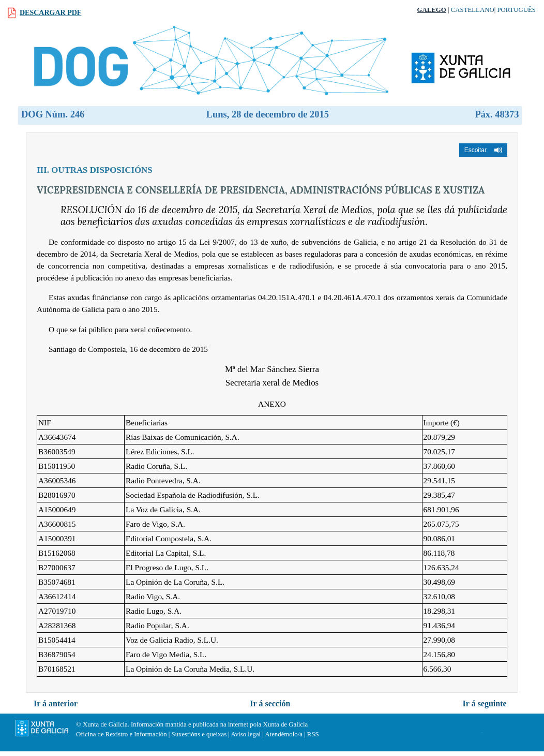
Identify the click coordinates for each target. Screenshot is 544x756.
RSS (313, 734)
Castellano (473, 10)
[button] (483, 150)
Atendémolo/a (284, 734)
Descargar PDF (50, 13)
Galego (432, 10)
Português (516, 10)
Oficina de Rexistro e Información (122, 734)
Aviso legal (246, 734)
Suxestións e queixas (199, 734)
